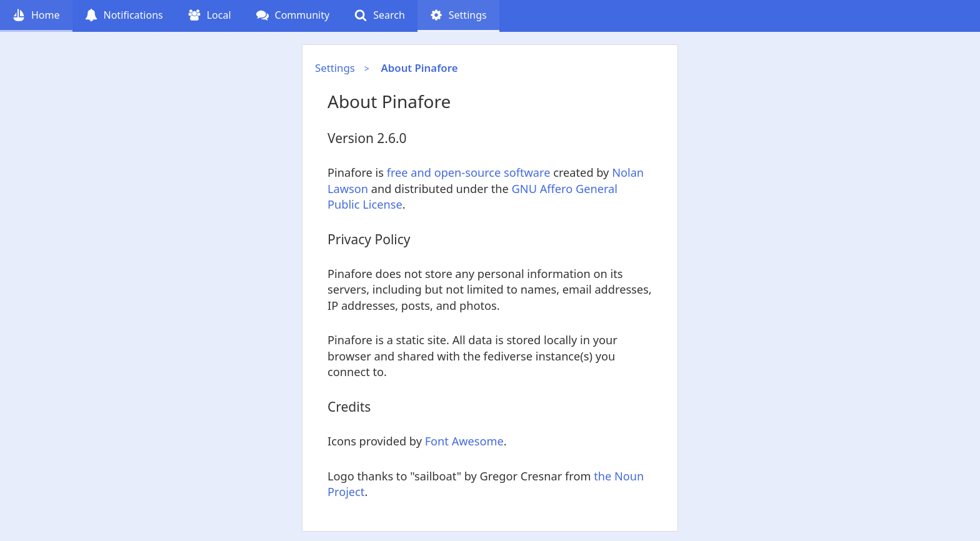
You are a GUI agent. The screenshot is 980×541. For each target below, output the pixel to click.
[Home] (36, 16)
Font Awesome (464, 441)
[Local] (210, 16)
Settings (335, 68)
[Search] (380, 16)
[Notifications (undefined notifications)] (124, 16)
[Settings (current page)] (458, 16)
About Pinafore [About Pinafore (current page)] (420, 68)
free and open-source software (469, 172)
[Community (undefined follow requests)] (293, 16)
